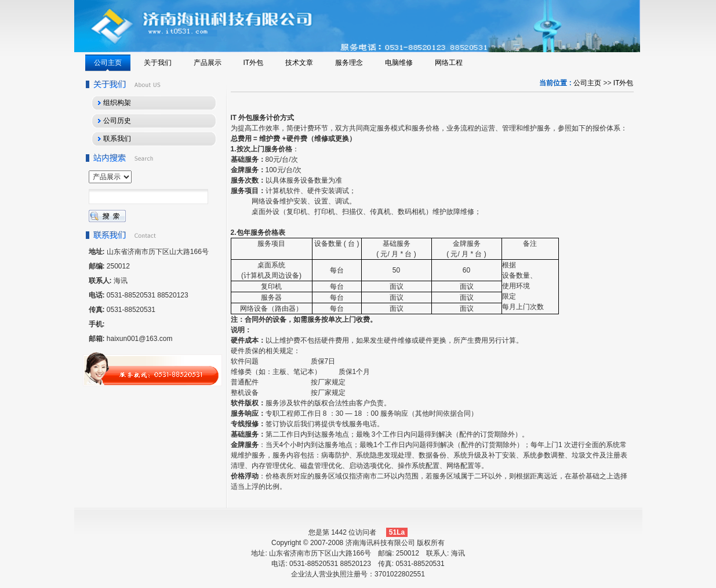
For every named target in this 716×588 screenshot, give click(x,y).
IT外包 (624, 83)
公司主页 (587, 83)
